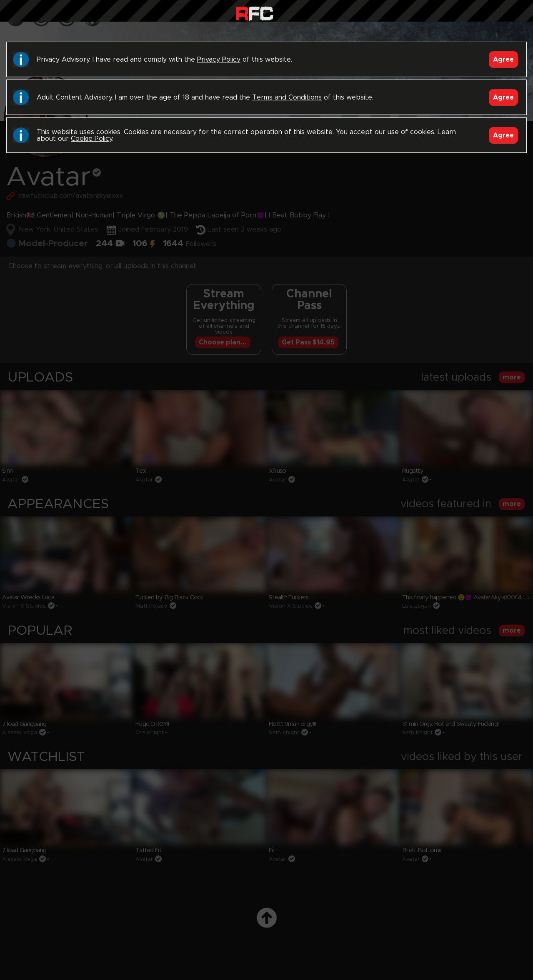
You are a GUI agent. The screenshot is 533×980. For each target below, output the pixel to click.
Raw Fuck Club (254, 13)
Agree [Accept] (503, 60)
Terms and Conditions (287, 97)
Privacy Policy (219, 60)
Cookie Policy (91, 139)
